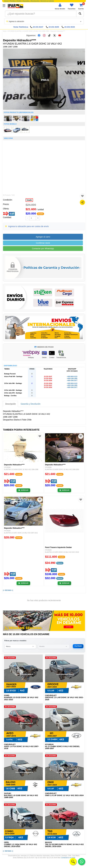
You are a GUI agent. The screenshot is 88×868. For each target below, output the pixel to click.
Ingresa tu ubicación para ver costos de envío (29, 226)
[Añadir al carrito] (23, 490)
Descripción (11, 404)
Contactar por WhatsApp (43, 248)
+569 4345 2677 (72, 381)
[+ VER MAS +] (8, 590)
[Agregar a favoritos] (82, 196)
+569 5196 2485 (72, 379)
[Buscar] (80, 14)
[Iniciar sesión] (60, 6)
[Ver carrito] (81, 6)
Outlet (19, 1)
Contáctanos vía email (68, 858)
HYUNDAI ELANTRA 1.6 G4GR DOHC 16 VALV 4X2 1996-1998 (28, 31)
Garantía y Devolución (31, 1)
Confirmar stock (43, 243)
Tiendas (13, 1)
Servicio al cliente (47, 1)
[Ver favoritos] (72, 6)
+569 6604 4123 (72, 377)
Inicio (6, 1)
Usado (29, 200)
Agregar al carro (43, 237)
